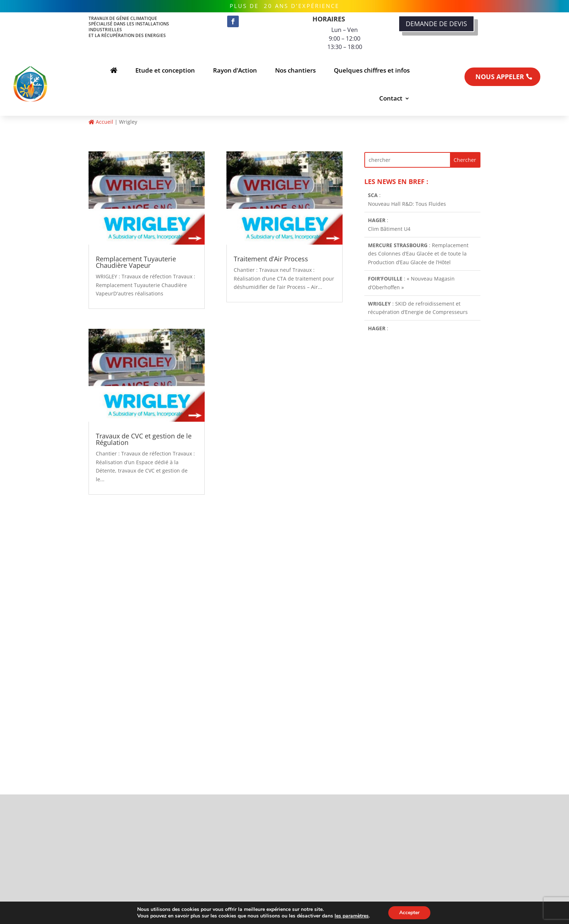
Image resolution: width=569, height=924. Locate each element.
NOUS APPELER (500, 77)
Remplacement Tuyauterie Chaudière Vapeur (136, 262)
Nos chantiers (295, 70)
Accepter (409, 913)
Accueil (101, 122)
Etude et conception (165, 70)
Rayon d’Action (235, 70)
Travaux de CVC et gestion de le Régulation (144, 439)
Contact (391, 98)
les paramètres (352, 916)
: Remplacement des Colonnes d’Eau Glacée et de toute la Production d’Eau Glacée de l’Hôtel (418, 255)
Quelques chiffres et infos (372, 70)
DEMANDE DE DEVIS (436, 24)
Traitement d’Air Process (271, 259)
